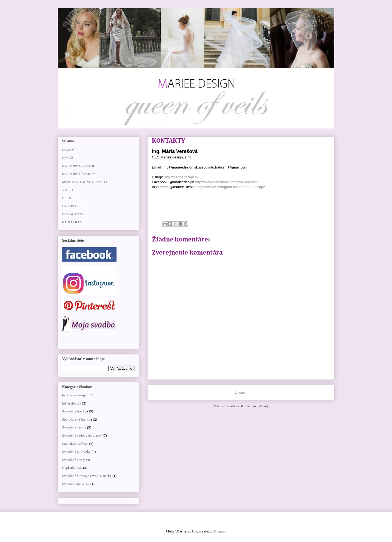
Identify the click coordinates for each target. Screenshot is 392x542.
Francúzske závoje (75, 444)
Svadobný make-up (76, 484)
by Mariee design (74, 395)
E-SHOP (68, 198)
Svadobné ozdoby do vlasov (82, 435)
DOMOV (69, 150)
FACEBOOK (71, 206)
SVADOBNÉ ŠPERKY (79, 174)
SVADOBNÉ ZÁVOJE (79, 166)
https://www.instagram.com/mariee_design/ (231, 187)
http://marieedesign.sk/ (182, 177)
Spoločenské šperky (76, 419)
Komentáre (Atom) (255, 406)
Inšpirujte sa (71, 403)
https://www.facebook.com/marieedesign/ (227, 182)
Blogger (220, 531)
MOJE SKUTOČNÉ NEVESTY (85, 182)
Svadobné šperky (74, 411)
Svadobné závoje (74, 427)
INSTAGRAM (72, 214)
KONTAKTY (72, 222)
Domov (241, 392)
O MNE (68, 157)
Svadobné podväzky (76, 451)
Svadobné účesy (73, 460)
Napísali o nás (72, 468)
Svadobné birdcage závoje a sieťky (87, 476)
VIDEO (68, 190)
